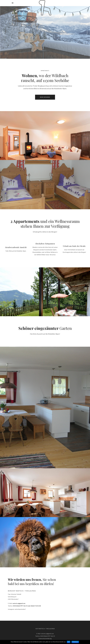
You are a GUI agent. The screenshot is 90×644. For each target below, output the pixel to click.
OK (69, 642)
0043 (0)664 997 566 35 (48, 636)
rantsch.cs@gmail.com (19, 603)
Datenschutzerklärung (45, 639)
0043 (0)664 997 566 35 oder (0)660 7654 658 (27, 606)
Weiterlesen (75, 642)
